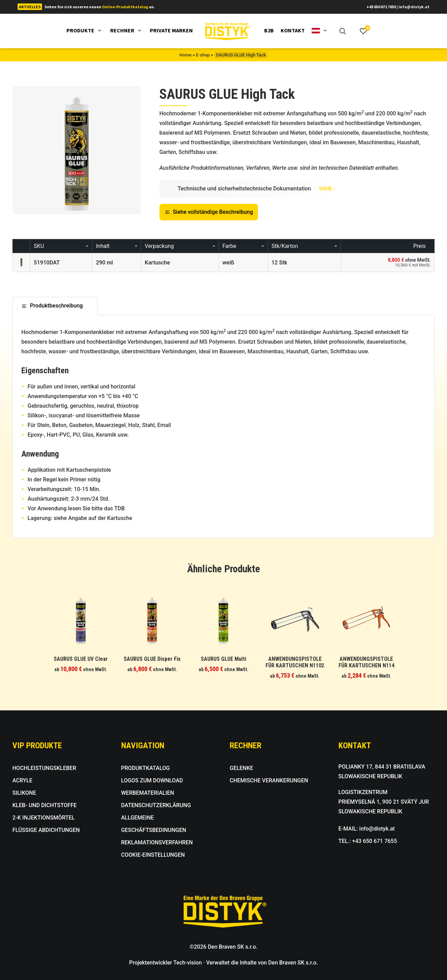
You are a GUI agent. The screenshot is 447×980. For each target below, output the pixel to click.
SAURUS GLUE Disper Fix (152, 659)
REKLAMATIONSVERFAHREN (157, 842)
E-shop (203, 55)
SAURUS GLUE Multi (223, 659)
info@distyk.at (414, 7)
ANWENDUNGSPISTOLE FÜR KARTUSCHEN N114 (366, 662)
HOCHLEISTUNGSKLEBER (44, 768)
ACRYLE (22, 780)
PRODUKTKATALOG (146, 768)
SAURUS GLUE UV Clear (81, 659)
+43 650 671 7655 (381, 7)
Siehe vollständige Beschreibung (209, 212)
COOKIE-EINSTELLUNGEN (153, 855)
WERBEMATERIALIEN (148, 793)
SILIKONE (24, 793)
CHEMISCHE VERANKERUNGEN (269, 780)
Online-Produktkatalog (125, 7)
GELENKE (241, 768)
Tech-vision (188, 963)
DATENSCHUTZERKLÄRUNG (156, 805)
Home (185, 55)
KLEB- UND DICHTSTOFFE (45, 805)
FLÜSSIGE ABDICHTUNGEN (46, 830)
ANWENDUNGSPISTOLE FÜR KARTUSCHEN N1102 (295, 662)
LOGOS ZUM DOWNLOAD (152, 780)
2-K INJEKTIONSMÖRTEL (44, 818)
